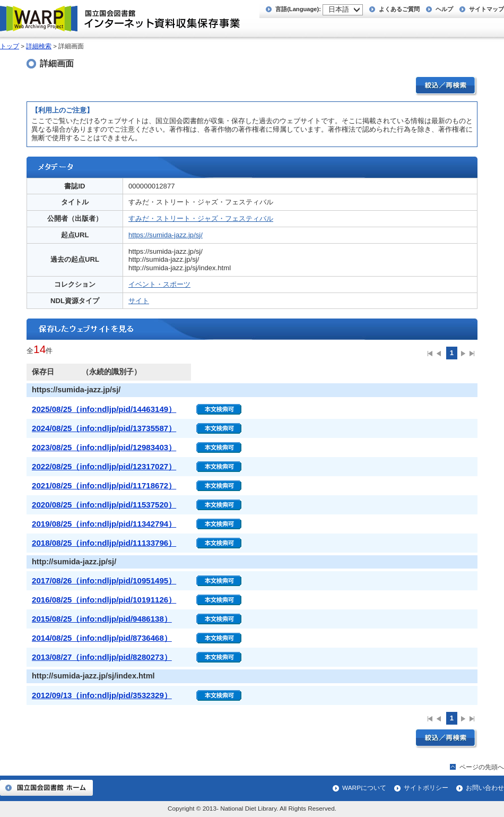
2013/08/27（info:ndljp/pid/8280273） (102, 657)
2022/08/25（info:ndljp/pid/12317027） (104, 466)
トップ (10, 46)
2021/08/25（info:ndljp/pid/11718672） (104, 485)
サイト (139, 301)
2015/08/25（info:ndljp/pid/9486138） (102, 619)
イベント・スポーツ (159, 284)
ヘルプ (444, 9)
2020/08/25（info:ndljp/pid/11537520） (104, 505)
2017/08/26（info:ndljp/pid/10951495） (104, 580)
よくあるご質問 (399, 9)
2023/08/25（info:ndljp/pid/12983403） (104, 447)
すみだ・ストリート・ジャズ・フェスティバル (201, 218)
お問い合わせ (485, 788)
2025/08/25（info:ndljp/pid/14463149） (104, 409)
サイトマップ (486, 9)
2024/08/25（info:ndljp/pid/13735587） (104, 428)
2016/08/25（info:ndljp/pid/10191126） (104, 600)
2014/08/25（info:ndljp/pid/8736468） (102, 638)
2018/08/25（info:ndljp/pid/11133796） (104, 543)
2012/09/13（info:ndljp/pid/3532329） (102, 695)
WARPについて (364, 788)
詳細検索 (39, 46)
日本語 (339, 9)
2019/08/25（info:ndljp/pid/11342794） (104, 524)
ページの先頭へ (482, 767)
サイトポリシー (426, 788)
